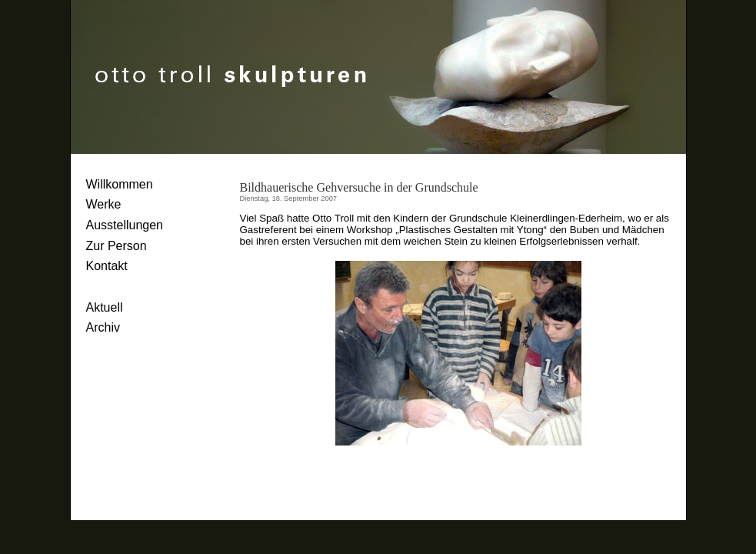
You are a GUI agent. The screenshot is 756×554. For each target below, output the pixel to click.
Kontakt (107, 266)
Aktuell (105, 307)
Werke (104, 204)
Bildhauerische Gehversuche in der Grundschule (359, 187)
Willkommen (120, 184)
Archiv (103, 327)
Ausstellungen (125, 225)
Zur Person (117, 246)
